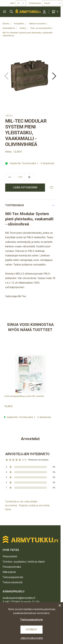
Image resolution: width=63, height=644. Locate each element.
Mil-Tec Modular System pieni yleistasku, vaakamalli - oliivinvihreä (28, 34)
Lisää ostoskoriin (25, 187)
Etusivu (6, 24)
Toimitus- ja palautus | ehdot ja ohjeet (24, 562)
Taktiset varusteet (37, 24)
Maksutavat (9, 572)
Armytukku (19, 24)
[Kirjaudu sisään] (44, 12)
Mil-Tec (9, 116)
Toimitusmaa (35, 3)
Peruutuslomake (12, 567)
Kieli (12, 3)
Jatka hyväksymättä (31, 638)
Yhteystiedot (10, 556)
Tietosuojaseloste (13, 577)
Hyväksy (31, 630)
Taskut (22, 28)
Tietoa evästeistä (13, 582)
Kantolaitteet (9, 28)
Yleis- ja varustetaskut (41, 28)
